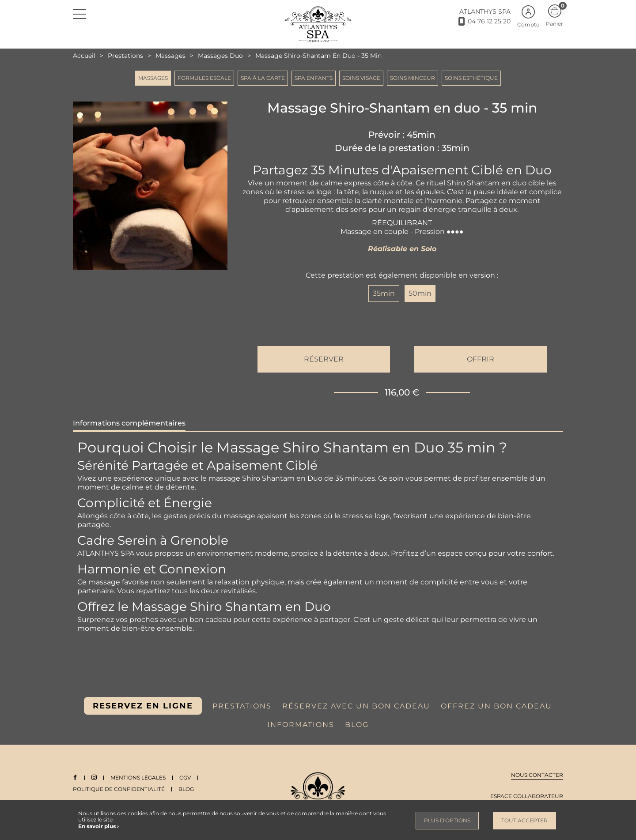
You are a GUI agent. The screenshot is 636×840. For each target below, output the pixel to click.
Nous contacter (537, 775)
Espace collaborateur (527, 796)
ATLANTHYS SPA (485, 11)
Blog (186, 789)
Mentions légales (138, 778)
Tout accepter (524, 820)
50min (420, 293)
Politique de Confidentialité (119, 789)
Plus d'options (447, 820)
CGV (185, 778)
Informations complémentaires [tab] (129, 423)
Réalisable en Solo (402, 249)
